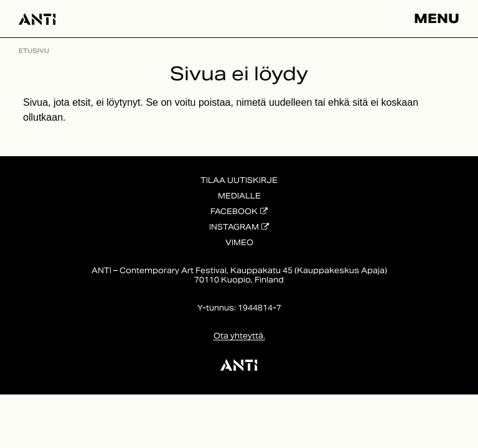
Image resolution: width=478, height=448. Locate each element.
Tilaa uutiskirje (239, 180)
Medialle (239, 196)
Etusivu (34, 51)
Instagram (234, 227)
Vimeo (239, 242)
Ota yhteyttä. (239, 336)
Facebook (234, 211)
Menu (437, 19)
